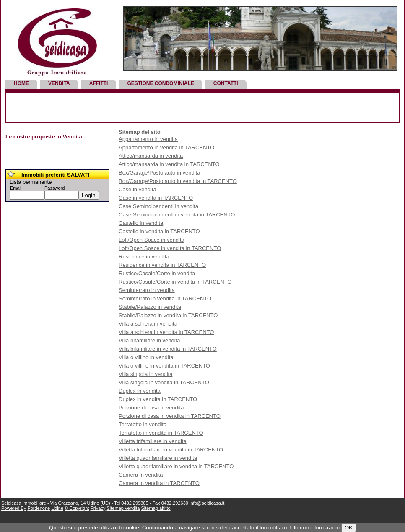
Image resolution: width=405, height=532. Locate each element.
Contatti (226, 83)
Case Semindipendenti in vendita (158, 206)
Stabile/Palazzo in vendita (150, 307)
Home (21, 83)
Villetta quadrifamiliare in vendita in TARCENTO (176, 466)
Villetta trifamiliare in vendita (153, 441)
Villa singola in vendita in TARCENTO (164, 382)
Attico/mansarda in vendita (151, 156)
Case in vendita (138, 189)
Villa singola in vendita (145, 374)
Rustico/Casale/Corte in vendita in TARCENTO (175, 282)
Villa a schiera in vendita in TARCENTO (166, 332)
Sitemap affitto (156, 508)
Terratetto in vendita (143, 424)
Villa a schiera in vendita (148, 324)
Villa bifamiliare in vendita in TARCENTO (168, 349)
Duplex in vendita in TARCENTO (158, 399)
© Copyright (77, 508)
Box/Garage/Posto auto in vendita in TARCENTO (178, 181)
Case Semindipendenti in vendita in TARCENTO (177, 215)
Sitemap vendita (123, 508)
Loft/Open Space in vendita (152, 240)
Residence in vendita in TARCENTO (162, 265)
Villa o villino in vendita (146, 357)
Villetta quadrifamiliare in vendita (158, 458)
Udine (57, 508)
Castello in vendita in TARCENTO (159, 231)
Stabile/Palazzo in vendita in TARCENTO (168, 315)
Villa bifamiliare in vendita (149, 340)
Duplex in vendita (140, 391)
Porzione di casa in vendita (151, 408)
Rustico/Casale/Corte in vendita (157, 273)
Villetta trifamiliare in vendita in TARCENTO (171, 450)
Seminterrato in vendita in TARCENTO (165, 299)
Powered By (14, 508)
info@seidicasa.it (207, 503)
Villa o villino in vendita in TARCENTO (164, 366)
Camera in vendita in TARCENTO (159, 483)
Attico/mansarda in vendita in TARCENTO (169, 164)
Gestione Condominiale (160, 83)
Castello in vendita (141, 223)
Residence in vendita (144, 257)
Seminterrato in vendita (147, 290)
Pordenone (39, 508)
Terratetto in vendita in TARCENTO (161, 433)
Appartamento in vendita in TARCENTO (166, 147)
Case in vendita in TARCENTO (156, 198)
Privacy (98, 508)
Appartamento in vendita (148, 139)
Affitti (99, 83)
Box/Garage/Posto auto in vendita (159, 173)
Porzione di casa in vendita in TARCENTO (170, 416)
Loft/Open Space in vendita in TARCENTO (170, 248)
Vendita (59, 83)
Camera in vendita (141, 475)
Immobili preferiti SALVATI (55, 175)
